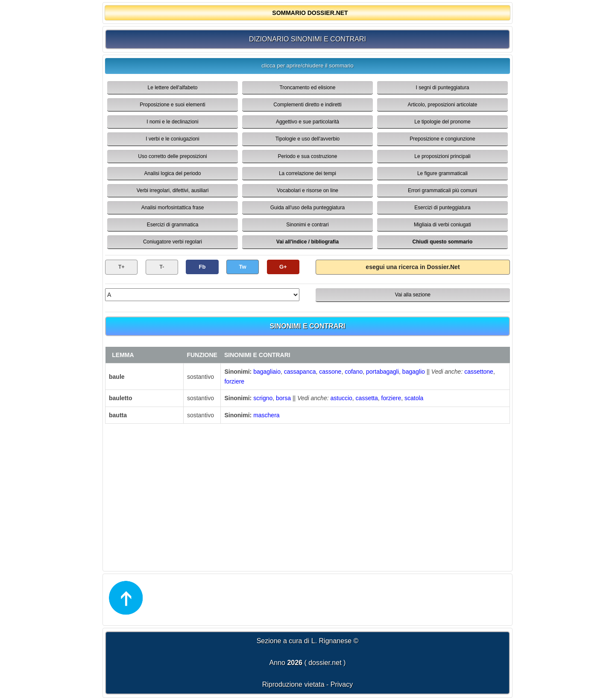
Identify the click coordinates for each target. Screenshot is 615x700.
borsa (283, 398)
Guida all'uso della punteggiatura (307, 208)
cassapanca (300, 372)
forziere (234, 381)
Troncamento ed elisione (307, 88)
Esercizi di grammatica (173, 225)
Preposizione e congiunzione (442, 139)
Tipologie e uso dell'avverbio (308, 139)
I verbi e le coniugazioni (172, 139)
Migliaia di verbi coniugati (442, 225)
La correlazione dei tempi (307, 173)
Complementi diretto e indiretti (307, 105)
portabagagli (382, 372)
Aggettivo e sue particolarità (307, 122)
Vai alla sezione (413, 295)
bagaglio (414, 372)
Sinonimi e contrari (307, 225)
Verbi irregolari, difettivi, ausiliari (173, 190)
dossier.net (325, 663)
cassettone (479, 372)
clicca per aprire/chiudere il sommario (307, 66)
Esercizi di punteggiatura (442, 208)
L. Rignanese (331, 641)
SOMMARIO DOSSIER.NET (310, 13)
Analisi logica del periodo (173, 173)
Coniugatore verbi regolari (173, 242)
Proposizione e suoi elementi (172, 105)
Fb (202, 267)
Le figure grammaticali (442, 173)
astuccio (341, 398)
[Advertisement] (307, 496)
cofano (354, 372)
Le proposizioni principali (442, 156)
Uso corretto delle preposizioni (172, 156)
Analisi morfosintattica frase (173, 208)
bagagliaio (267, 372)
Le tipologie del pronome (442, 122)
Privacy (342, 684)
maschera (266, 415)
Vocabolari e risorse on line (307, 190)
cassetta (367, 398)
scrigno (263, 398)
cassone (330, 372)
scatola (414, 398)
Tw (243, 267)
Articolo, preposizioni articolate (443, 105)
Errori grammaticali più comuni (442, 190)
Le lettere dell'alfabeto (172, 88)
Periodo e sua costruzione (308, 156)
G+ (283, 267)
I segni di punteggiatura (443, 88)
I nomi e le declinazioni (172, 122)
